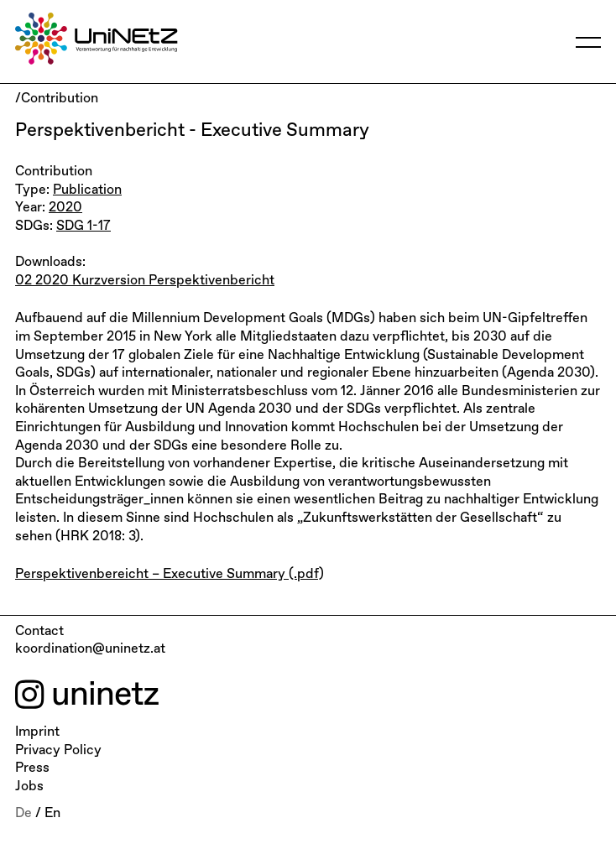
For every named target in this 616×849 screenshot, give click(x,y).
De (23, 814)
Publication (87, 190)
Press (32, 768)
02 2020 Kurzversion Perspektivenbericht (145, 281)
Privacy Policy (58, 751)
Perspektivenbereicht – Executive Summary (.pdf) (170, 575)
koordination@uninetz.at (90, 649)
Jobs (29, 787)
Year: (32, 208)
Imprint (37, 732)
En (52, 814)
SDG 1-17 (84, 227)
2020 (65, 208)
